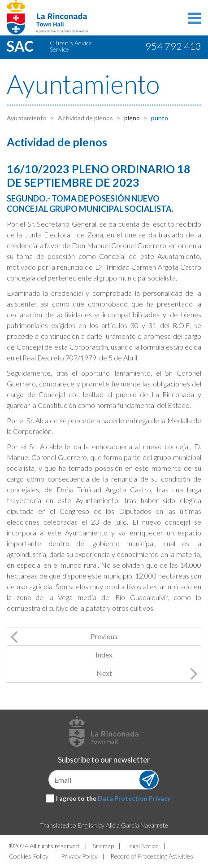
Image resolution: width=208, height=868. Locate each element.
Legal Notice (143, 846)
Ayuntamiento (27, 118)
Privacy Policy (79, 856)
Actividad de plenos (85, 118)
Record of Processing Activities (152, 856)
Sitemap (103, 846)
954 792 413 (173, 46)
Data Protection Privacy (134, 798)
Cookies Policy (29, 856)
